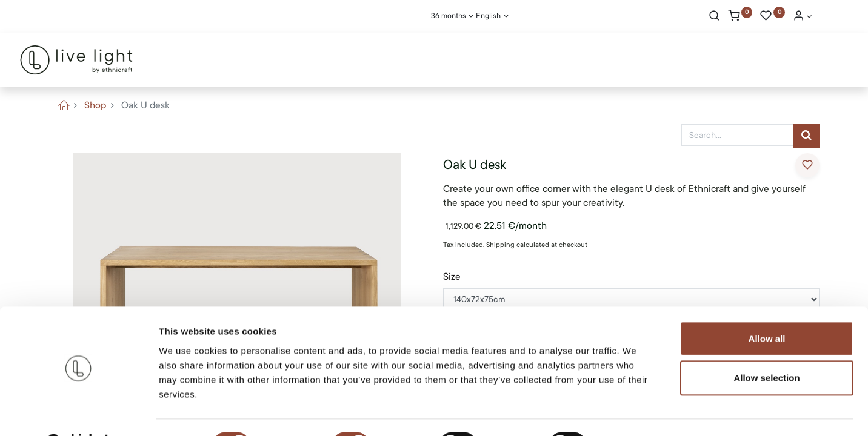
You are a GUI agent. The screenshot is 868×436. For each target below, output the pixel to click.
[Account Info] (803, 17)
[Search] (714, 17)
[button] (807, 165)
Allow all (767, 307)
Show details (636, 412)
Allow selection (766, 347)
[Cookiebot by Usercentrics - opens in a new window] (78, 412)
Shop (95, 105)
